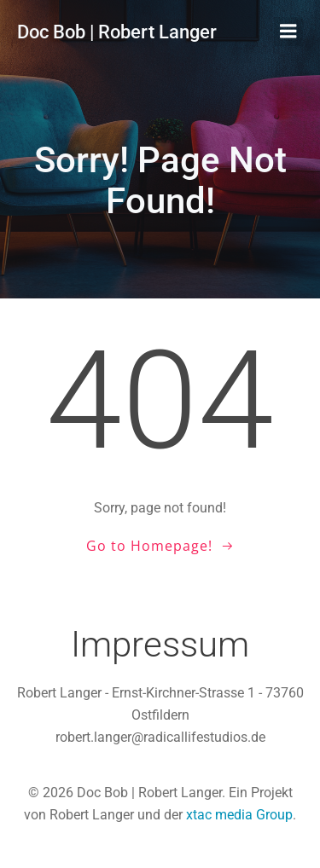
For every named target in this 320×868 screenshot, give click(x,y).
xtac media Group (239, 815)
